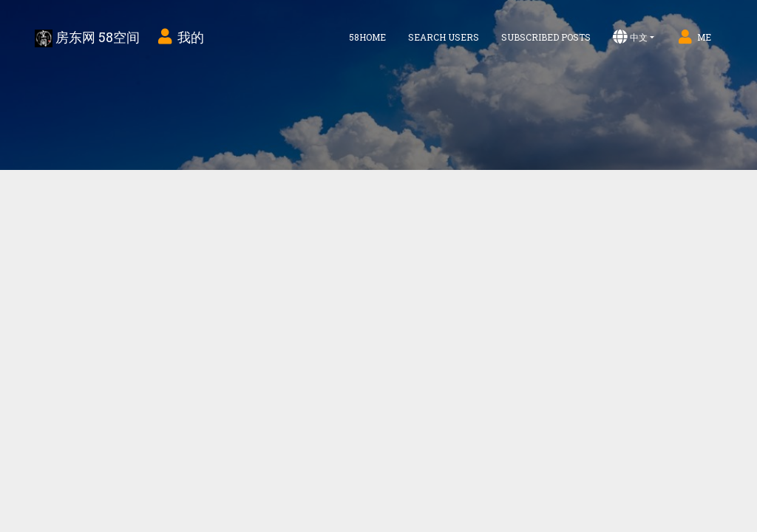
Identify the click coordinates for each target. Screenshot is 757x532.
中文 (630, 37)
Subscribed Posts (546, 37)
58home (367, 37)
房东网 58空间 (87, 38)
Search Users (444, 37)
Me (694, 37)
